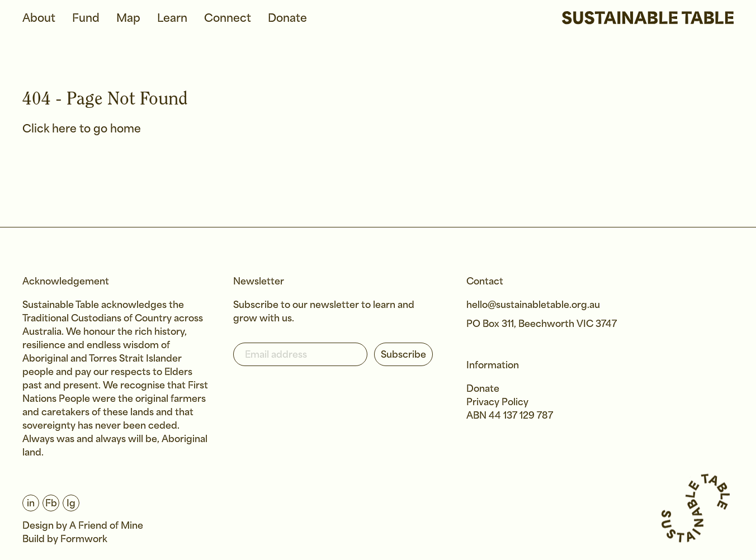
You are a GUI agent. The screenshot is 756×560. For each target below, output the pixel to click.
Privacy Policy (497, 403)
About (39, 19)
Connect (228, 19)
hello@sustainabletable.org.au (533, 305)
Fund (86, 19)
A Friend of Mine (106, 526)
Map (128, 19)
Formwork (84, 540)
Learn (172, 19)
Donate (287, 19)
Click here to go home (82, 129)
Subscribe (403, 355)
